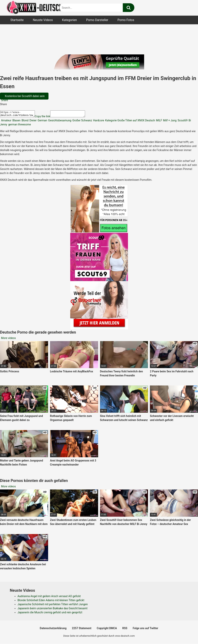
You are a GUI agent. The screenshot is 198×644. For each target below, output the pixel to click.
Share (4, 100)
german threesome (19, 126)
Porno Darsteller (97, 20)
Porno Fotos (126, 20)
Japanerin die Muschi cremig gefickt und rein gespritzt (50, 614)
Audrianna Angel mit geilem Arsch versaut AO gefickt (49, 597)
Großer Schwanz (82, 122)
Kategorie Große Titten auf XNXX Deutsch (130, 122)
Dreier (33, 122)
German (42, 122)
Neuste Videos (43, 20)
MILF (159, 122)
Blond (25, 122)
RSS (125, 629)
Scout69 (182, 122)
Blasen (16, 122)
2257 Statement (82, 629)
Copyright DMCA (107, 629)
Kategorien (69, 20)
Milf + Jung (169, 122)
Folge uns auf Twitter (145, 629)
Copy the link (46, 117)
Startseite (17, 20)
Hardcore (98, 122)
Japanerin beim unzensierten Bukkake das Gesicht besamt (53, 609)
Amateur (6, 122)
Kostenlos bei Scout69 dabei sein (24, 96)
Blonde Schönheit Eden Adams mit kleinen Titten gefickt (51, 601)
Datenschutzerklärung (53, 629)
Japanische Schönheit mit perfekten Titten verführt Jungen (53, 605)
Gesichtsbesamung (59, 122)
